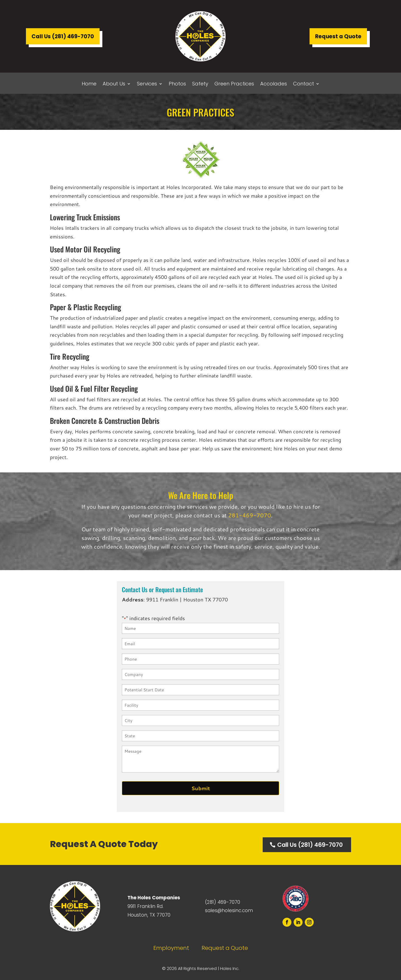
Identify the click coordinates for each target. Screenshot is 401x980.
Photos (177, 84)
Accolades (274, 84)
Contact (304, 84)
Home (89, 84)
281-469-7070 (250, 515)
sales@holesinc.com (229, 910)
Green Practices (234, 84)
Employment (171, 948)
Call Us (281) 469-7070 (63, 36)
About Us (114, 84)
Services (147, 84)
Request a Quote (338, 36)
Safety (200, 84)
